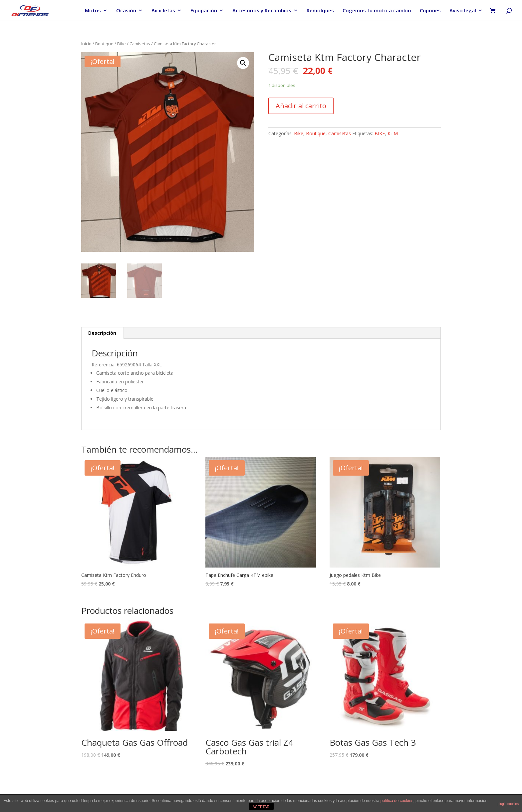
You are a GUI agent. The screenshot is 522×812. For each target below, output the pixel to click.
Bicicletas (163, 11)
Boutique (104, 44)
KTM (393, 133)
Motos (93, 11)
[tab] (102, 333)
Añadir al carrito (301, 106)
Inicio (86, 44)
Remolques (320, 11)
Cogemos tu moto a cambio (377, 11)
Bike (122, 44)
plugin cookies (508, 804)
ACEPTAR (261, 807)
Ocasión (126, 11)
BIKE (380, 133)
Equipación (204, 11)
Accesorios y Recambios (262, 11)
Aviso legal (463, 11)
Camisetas (140, 44)
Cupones (430, 11)
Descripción (102, 333)
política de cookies (397, 801)
